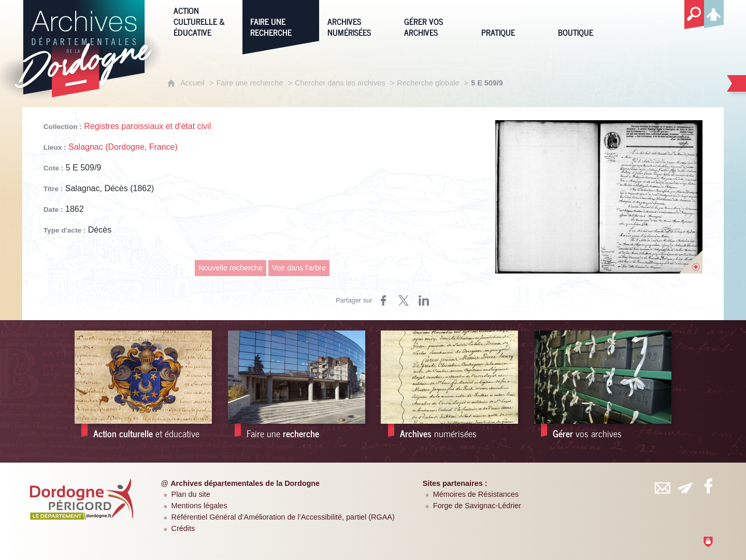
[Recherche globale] (694, 15)
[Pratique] (512, 20)
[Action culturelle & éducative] (204, 20)
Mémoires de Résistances (476, 494)
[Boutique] (589, 20)
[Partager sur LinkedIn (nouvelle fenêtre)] (424, 300)
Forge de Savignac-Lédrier (477, 506)
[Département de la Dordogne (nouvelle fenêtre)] (82, 499)
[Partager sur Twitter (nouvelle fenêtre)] (404, 300)
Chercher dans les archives (340, 83)
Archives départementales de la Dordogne (245, 483)
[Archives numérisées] (358, 20)
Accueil (192, 83)
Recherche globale (428, 83)
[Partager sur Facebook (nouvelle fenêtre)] (383, 300)
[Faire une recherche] (281, 20)
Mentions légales (199, 506)
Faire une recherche (249, 83)
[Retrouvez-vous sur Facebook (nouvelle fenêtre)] (708, 486)
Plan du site (191, 494)
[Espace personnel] (714, 12)
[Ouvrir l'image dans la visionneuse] (599, 197)
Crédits (183, 528)
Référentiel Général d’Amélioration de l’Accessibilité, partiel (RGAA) (283, 517)
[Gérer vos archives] (435, 20)
